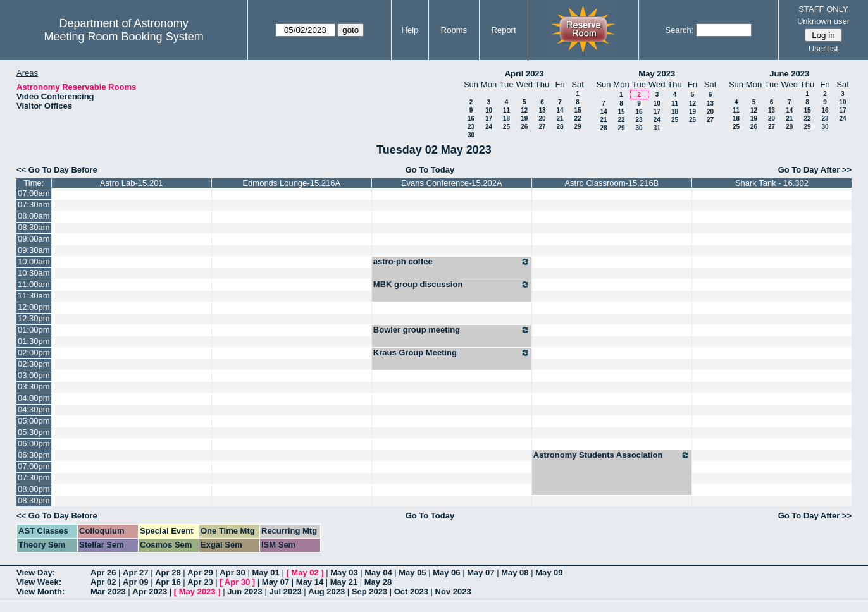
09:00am (34, 239)
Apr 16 (168, 582)
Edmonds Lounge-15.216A (291, 183)
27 (542, 127)
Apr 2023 (150, 591)
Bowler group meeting (452, 330)
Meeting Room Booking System (124, 37)
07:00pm (34, 466)
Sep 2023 (369, 591)
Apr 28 (168, 572)
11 (506, 110)
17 (489, 119)
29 (577, 127)
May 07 (480, 572)
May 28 (378, 582)
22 (577, 119)
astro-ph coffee (452, 262)
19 (524, 119)
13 (542, 110)
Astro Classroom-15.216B (611, 183)
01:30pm (34, 341)
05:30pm (34, 432)
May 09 (549, 572)
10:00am (34, 261)
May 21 (344, 582)
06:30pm (34, 455)
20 (542, 119)
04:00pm (34, 398)
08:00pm (34, 489)
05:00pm (34, 421)
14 (560, 110)
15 (577, 110)
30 (471, 135)
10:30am (34, 273)
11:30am (34, 296)
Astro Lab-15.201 (132, 183)
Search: (680, 30)
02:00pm (34, 352)
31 (657, 128)
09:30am (34, 250)
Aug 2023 (326, 591)
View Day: (36, 572)
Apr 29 (200, 572)
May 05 (412, 572)
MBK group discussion (452, 285)
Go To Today (430, 170)
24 (489, 127)
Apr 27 (135, 572)
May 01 (265, 572)
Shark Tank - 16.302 (772, 183)
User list (823, 48)
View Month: (40, 591)
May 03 (344, 572)
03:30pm (34, 387)
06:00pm (34, 444)
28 (560, 127)
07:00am (34, 193)
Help (410, 30)
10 (489, 110)
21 (560, 119)
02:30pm (34, 364)
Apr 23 (200, 582)
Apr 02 (103, 582)
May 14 (310, 582)
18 (506, 119)
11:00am (34, 284)
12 (524, 110)
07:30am (34, 205)
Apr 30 (232, 572)
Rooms (454, 30)
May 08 (515, 572)
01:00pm (34, 330)
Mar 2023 (108, 591)
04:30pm (34, 409)
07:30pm (34, 478)
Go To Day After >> (815, 170)
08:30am (34, 227)
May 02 (305, 572)
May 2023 (657, 74)
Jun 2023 (245, 591)
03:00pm (34, 375)
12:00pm (34, 307)
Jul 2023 (285, 591)
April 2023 (524, 74)
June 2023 (789, 74)
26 (524, 127)
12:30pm (34, 318)
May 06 (446, 572)
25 (506, 127)
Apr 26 (103, 572)
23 (471, 127)
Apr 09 (135, 582)
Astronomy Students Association (612, 455)
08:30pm (34, 500)
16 (471, 119)
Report (504, 30)
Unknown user (823, 21)
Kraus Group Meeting (452, 353)
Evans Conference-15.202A (452, 183)
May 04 (378, 572)
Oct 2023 (411, 591)
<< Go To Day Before (57, 170)
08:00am (34, 216)
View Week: (39, 582)
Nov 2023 (453, 591)
